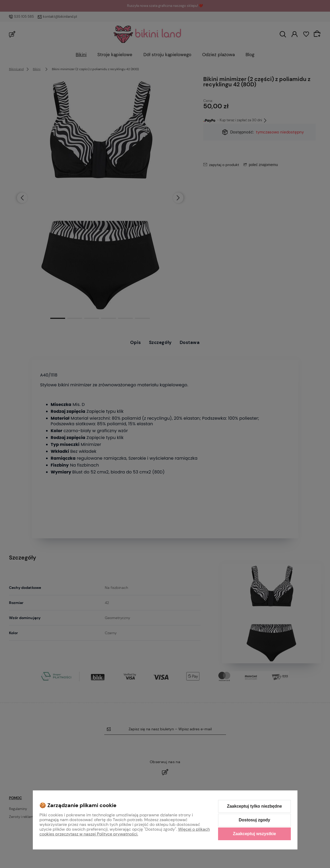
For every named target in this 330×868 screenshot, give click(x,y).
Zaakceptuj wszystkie (254, 834)
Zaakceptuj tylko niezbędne (254, 806)
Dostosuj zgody (254, 820)
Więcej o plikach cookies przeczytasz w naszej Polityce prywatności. (125, 832)
